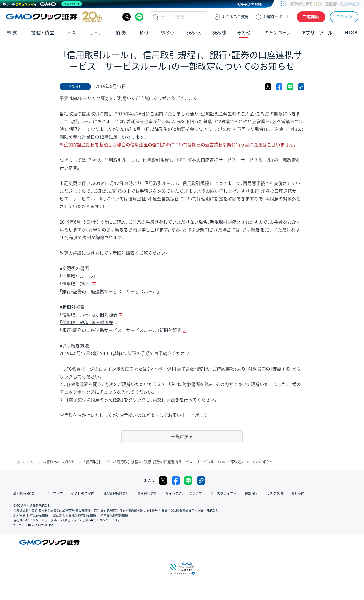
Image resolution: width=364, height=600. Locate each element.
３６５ (219, 33)
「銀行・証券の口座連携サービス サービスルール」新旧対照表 (121, 330)
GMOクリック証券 (54, 17)
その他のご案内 (83, 494)
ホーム (29, 462)
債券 (122, 33)
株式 (13, 33)
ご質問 (235, 17)
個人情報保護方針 (116, 494)
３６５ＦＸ (193, 33)
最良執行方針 (147, 494)
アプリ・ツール (317, 33)
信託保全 (251, 494)
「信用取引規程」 (75, 284)
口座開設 (311, 17)
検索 (156, 17)
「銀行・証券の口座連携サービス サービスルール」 (109, 292)
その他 (244, 33)
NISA (352, 33)
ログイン (344, 17)
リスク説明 (275, 494)
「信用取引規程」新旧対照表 (86, 323)
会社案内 (298, 494)
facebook (279, 87)
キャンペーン (278, 33)
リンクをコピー (301, 87)
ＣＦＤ (96, 33)
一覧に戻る (182, 437)
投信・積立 (43, 33)
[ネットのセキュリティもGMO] (42, 4)
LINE (139, 17)
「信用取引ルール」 (77, 276)
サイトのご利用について (184, 494)
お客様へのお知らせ (59, 462)
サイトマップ (53, 494)
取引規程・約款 (24, 494)
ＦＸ (72, 33)
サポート (277, 17)
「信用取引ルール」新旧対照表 (89, 315)
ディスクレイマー (223, 494)
